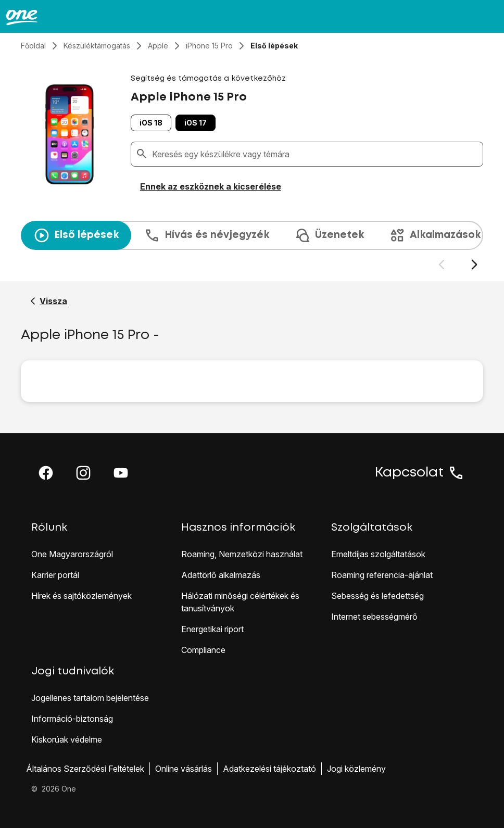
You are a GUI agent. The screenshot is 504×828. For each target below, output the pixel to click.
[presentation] (252, 246)
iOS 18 (151, 123)
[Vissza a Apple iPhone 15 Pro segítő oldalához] (49, 301)
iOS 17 (196, 123)
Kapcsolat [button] (420, 473)
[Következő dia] (474, 265)
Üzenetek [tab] (329, 235)
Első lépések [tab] (76, 235)
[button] (46, 473)
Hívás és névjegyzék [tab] (206, 235)
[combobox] (315, 154)
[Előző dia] (441, 265)
